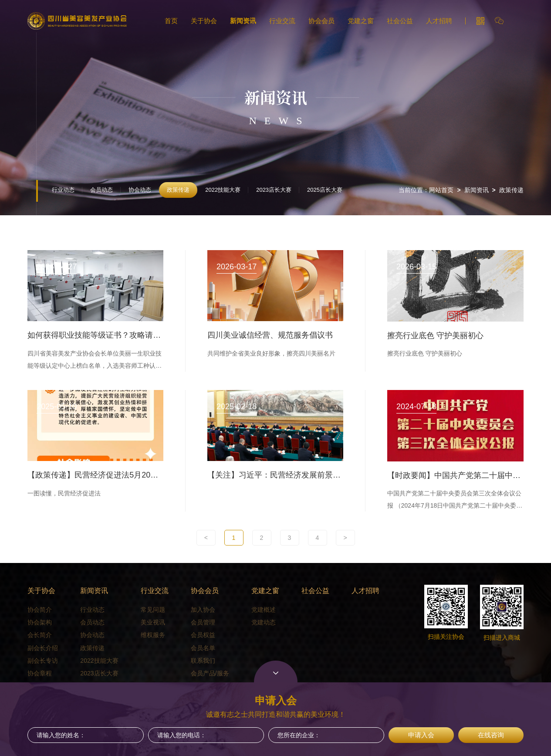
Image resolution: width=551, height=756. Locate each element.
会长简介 (40, 635)
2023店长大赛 (274, 190)
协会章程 (40, 673)
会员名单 (203, 648)
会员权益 (203, 635)
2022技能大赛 (223, 190)
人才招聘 (439, 21)
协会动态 (140, 190)
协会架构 (40, 622)
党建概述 (264, 610)
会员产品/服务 (210, 673)
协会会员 (321, 21)
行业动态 (63, 190)
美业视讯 (153, 622)
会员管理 (203, 622)
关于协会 (204, 21)
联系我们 (203, 661)
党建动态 (264, 622)
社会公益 (400, 21)
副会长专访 (43, 661)
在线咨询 (491, 735)
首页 (171, 21)
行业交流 (282, 21)
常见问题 (153, 610)
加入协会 (203, 610)
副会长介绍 (43, 648)
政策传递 (178, 190)
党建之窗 (361, 21)
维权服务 (153, 635)
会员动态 (101, 190)
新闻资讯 (243, 21)
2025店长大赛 (325, 190)
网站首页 (441, 190)
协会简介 (40, 610)
